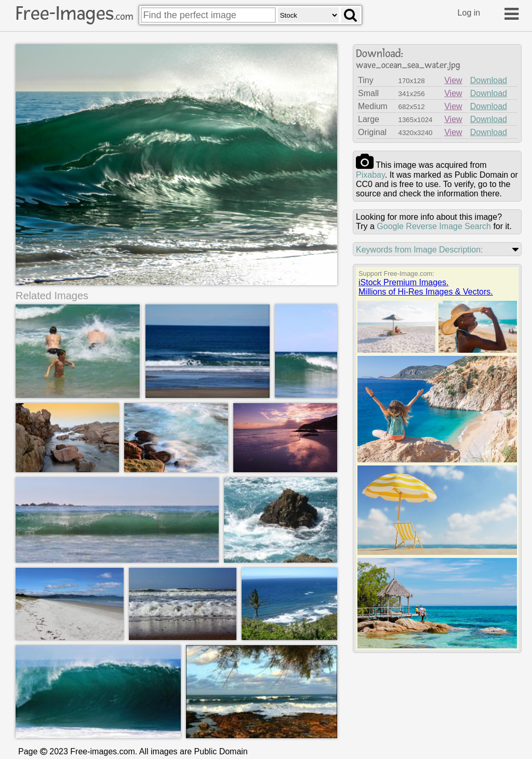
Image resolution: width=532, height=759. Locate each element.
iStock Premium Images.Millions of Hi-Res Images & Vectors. (426, 287)
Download (489, 80)
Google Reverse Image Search (434, 226)
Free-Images (74, 14)
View (453, 80)
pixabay (370, 175)
